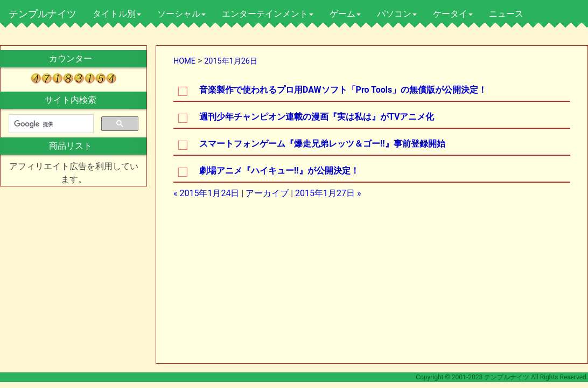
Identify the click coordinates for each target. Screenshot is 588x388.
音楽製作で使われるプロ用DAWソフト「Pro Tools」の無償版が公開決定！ (343, 90)
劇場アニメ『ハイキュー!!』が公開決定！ (279, 171)
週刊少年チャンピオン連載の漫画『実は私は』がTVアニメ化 (317, 117)
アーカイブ (267, 193)
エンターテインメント (268, 14)
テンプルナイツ (43, 14)
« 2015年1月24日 (206, 193)
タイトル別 (117, 14)
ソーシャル (181, 14)
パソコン (397, 14)
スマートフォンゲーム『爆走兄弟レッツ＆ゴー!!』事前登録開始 (322, 144)
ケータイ (453, 14)
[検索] (50, 124)
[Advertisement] (281, 284)
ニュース (506, 14)
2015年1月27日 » (328, 193)
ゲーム (345, 14)
